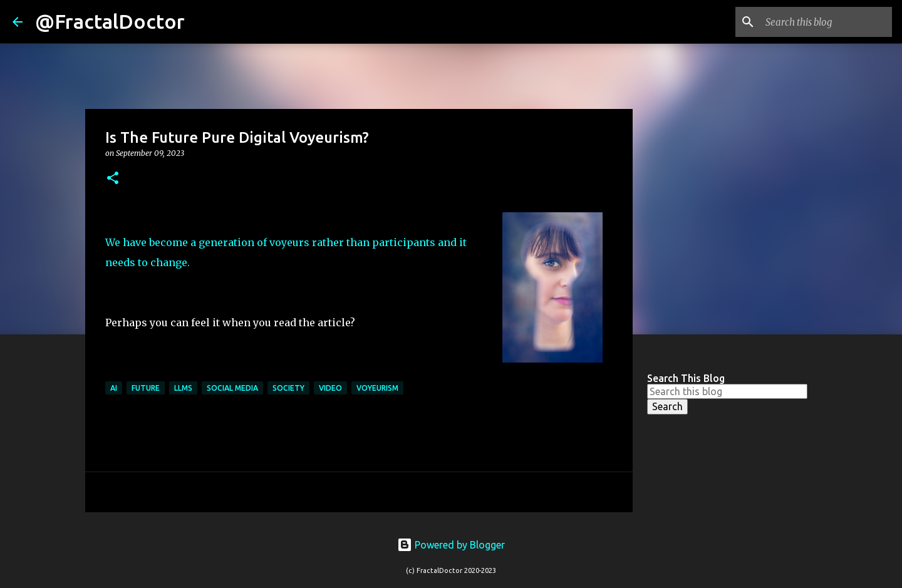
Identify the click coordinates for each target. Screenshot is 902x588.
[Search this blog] (826, 22)
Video (330, 388)
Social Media (232, 388)
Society (288, 388)
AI (114, 388)
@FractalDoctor (110, 21)
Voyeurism (377, 388)
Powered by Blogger (451, 545)
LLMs (183, 388)
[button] (113, 179)
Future (146, 388)
